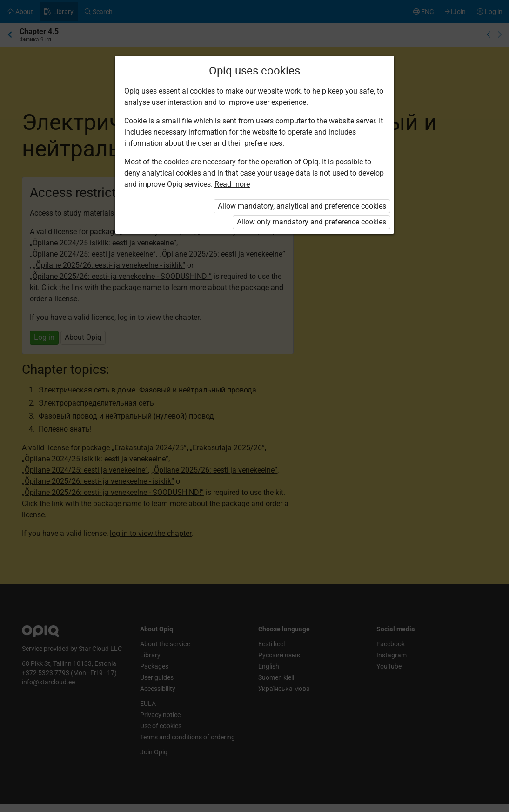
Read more (232, 184)
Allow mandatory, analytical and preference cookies (302, 206)
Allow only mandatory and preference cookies (311, 222)
